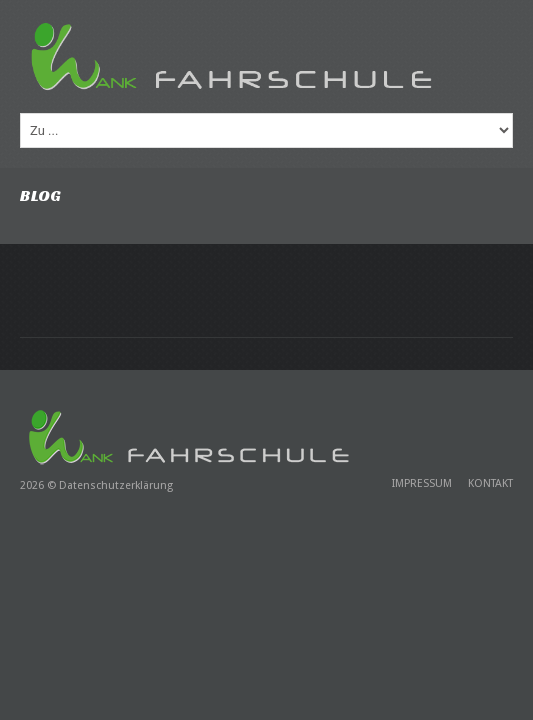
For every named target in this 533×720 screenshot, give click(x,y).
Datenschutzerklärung (116, 485)
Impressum (422, 483)
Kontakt (490, 483)
